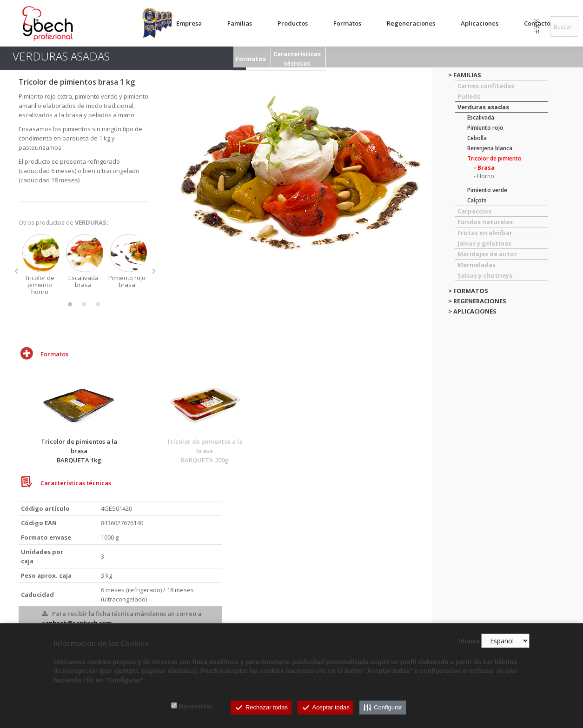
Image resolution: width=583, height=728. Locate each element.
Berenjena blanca (490, 148)
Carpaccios (474, 211)
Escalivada (481, 117)
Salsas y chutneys (485, 275)
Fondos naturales (485, 222)
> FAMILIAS (465, 75)
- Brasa (484, 168)
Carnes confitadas (486, 86)
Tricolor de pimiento (494, 158)
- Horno (484, 176)
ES (536, 21)
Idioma (469, 641)
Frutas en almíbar (485, 233)
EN (537, 26)
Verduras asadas (483, 107)
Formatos (251, 59)
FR (536, 31)
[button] (16, 271)
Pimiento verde (487, 190)
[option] (40, 265)
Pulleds (469, 96)
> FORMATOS (468, 291)
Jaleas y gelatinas (484, 243)
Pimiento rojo (485, 128)
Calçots (477, 200)
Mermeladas (477, 265)
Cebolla (477, 138)
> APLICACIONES (472, 311)
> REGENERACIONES (477, 301)
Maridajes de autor (487, 254)
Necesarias (195, 706)
